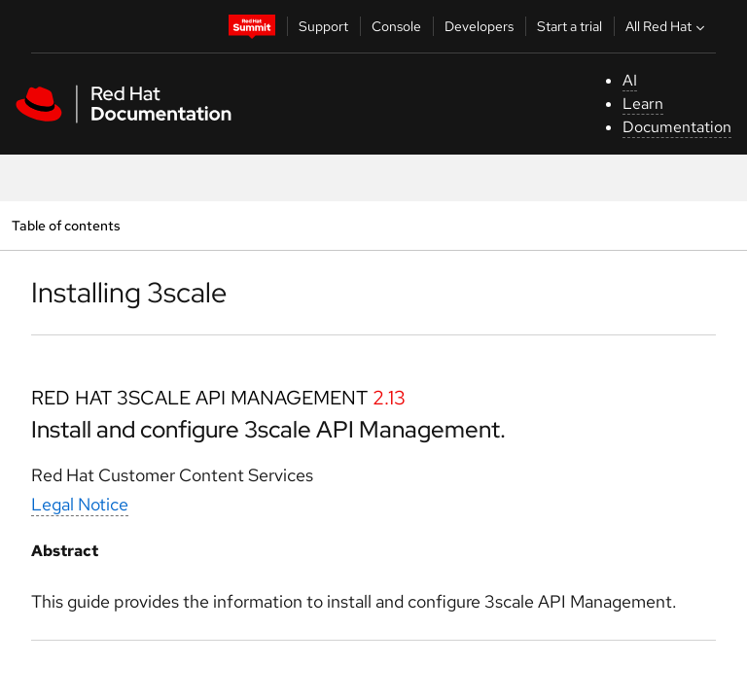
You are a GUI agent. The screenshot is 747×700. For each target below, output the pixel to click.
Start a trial (569, 26)
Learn (643, 104)
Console (396, 26)
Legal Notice (80, 504)
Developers (479, 26)
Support (323, 26)
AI (630, 80)
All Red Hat (667, 26)
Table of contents (66, 225)
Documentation (677, 127)
